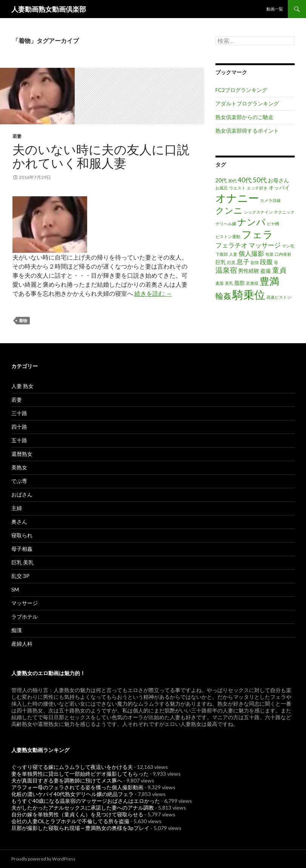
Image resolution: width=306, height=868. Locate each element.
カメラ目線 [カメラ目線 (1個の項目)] (270, 200)
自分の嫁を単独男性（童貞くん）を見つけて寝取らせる (77, 814)
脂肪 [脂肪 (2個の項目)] (240, 283)
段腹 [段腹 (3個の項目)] (266, 262)
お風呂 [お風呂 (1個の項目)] (222, 188)
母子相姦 (22, 549)
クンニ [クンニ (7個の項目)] (229, 210)
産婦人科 (22, 644)
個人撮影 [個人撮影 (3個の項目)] (251, 253)
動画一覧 (275, 9)
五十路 (19, 440)
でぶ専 (19, 481)
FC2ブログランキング (241, 90)
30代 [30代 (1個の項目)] (232, 181)
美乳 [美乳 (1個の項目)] (229, 283)
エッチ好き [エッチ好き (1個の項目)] (257, 188)
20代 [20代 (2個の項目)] (221, 180)
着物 (23, 320)
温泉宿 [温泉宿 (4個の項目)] (226, 270)
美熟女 (19, 467)
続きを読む (153, 293)
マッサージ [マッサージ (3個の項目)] (265, 245)
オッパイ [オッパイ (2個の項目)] (279, 187)
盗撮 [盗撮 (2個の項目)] (266, 271)
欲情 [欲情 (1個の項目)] (255, 262)
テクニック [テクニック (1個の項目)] (284, 212)
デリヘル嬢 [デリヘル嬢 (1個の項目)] (226, 224)
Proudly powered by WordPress (43, 859)
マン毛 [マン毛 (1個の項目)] (288, 246)
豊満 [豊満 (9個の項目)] (269, 281)
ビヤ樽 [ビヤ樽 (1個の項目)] (273, 224)
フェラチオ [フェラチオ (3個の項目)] (231, 245)
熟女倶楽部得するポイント (247, 131)
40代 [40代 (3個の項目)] (245, 180)
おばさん (22, 494)
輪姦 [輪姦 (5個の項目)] (223, 296)
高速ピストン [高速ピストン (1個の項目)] (279, 297)
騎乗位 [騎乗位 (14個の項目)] (249, 294)
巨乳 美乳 (22, 562)
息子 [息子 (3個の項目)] (243, 262)
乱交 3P (20, 576)
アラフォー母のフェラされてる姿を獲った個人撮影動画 (77, 787)
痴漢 (17, 630)
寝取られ (22, 535)
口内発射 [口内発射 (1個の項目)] (283, 254)
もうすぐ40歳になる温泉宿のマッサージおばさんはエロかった (86, 801)
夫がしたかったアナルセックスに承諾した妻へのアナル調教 (83, 808)
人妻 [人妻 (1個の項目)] (233, 254)
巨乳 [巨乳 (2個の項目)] (221, 262)
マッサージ (25, 603)
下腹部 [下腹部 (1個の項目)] (222, 254)
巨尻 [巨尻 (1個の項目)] (231, 262)
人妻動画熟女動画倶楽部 (49, 9)
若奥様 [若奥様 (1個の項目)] (252, 283)
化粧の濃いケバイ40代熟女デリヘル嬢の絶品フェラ (72, 794)
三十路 (19, 413)
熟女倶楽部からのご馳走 (244, 117)
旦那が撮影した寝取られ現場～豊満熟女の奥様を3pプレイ (80, 828)
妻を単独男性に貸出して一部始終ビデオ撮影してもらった (80, 774)
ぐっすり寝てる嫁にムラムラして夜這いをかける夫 (72, 767)
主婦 (17, 508)
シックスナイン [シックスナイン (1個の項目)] (258, 212)
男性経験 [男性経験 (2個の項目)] (249, 271)
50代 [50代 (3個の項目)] (260, 180)
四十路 (19, 427)
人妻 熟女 (22, 386)
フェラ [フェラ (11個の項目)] (257, 234)
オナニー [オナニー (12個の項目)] (237, 198)
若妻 (17, 136)
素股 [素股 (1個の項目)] (220, 283)
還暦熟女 (22, 454)
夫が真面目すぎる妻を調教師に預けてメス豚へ (67, 780)
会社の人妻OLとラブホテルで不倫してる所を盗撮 (70, 821)
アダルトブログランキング (247, 103)
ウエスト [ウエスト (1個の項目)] (237, 188)
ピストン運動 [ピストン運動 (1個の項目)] (228, 236)
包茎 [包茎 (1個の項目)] (269, 254)
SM (15, 589)
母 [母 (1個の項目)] (276, 262)
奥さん (19, 522)
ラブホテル (25, 617)
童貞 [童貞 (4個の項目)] (279, 270)
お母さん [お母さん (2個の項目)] (278, 180)
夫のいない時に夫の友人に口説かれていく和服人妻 (101, 156)
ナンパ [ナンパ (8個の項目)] (251, 222)
